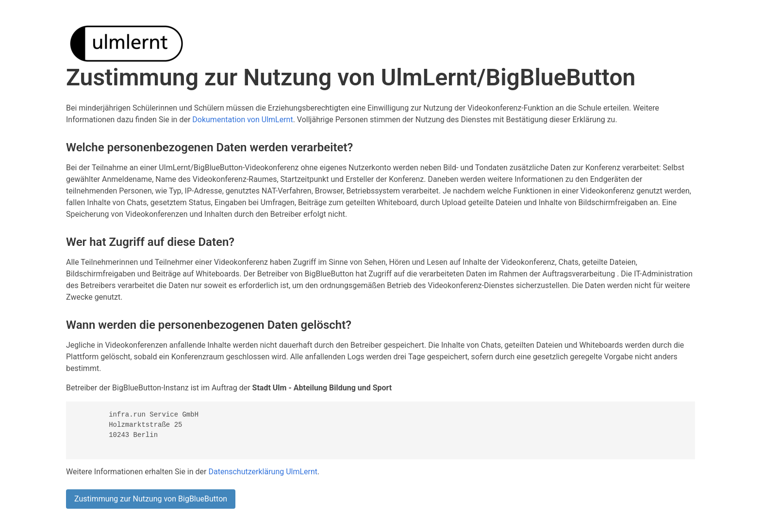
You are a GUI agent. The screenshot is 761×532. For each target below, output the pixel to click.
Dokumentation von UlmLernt (242, 120)
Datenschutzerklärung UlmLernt (263, 472)
